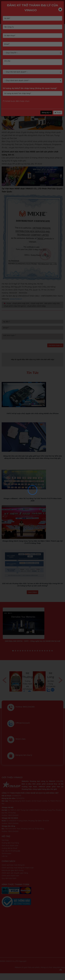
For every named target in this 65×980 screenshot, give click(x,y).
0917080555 (51, 687)
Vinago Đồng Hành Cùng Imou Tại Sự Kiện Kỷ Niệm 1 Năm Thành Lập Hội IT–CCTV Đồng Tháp (32, 542)
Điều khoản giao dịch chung (13, 870)
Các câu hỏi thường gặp (11, 851)
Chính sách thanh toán (10, 876)
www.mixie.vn (16, 299)
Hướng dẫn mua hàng (10, 843)
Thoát (58, 113)
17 (52, 651)
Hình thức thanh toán (10, 846)
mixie (9, 303)
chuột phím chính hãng (36, 306)
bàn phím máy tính (52, 303)
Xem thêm (32, 592)
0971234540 (27, 689)
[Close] (60, 9)
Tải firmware (6, 854)
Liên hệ (4, 856)
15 (47, 651)
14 (45, 651)
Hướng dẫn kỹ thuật (9, 848)
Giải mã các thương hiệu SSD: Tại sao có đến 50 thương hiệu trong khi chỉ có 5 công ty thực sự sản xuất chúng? (32, 585)
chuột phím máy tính (21, 303)
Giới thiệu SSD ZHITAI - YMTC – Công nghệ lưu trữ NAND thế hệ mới (32, 641)
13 (42, 651)
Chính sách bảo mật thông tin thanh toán (18, 868)
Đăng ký (46, 113)
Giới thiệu (5, 840)
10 (35, 651)
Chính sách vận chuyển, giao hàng (15, 873)
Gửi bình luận (55, 345)
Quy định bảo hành (9, 878)
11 (37, 651)
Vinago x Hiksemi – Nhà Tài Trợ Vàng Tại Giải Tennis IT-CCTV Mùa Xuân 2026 (33, 500)
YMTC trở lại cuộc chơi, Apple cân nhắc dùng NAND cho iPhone (33, 413)
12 (40, 651)
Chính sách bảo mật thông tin (13, 865)
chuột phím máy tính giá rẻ (15, 306)
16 (50, 651)
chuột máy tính (37, 303)
